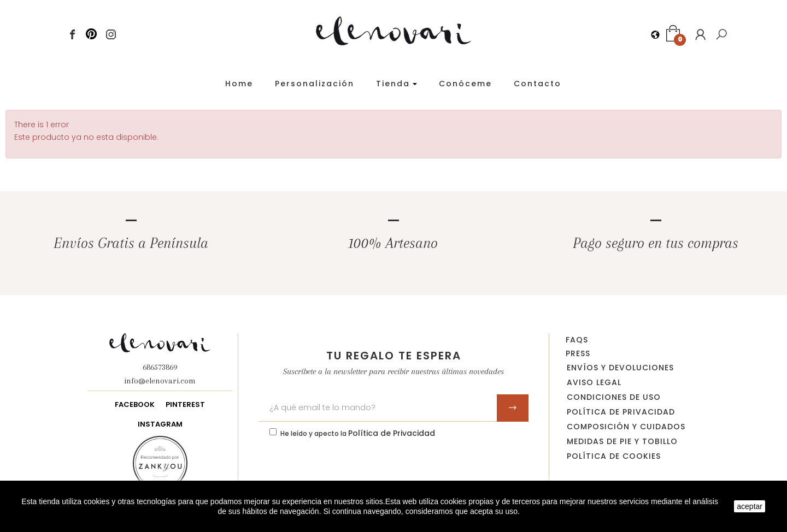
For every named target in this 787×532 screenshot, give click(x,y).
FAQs (577, 340)
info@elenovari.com (160, 381)
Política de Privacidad (392, 433)
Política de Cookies (614, 456)
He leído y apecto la (358, 433)
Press (578, 353)
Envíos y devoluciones (620, 368)
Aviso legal (594, 382)
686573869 (160, 367)
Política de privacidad (621, 412)
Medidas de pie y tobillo (622, 441)
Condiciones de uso (614, 397)
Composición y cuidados (626, 427)
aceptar (750, 506)
